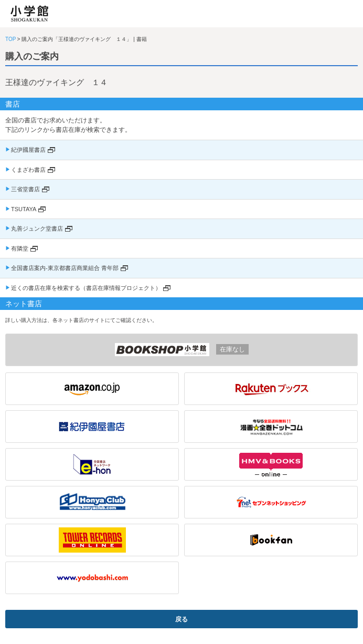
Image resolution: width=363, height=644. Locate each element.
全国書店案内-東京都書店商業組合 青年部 (65, 268)
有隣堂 (20, 248)
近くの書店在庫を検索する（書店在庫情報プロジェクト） (86, 288)
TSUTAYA (24, 209)
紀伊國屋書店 (28, 150)
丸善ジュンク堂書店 (37, 228)
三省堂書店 (25, 189)
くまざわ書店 (28, 170)
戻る (181, 619)
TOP (10, 39)
